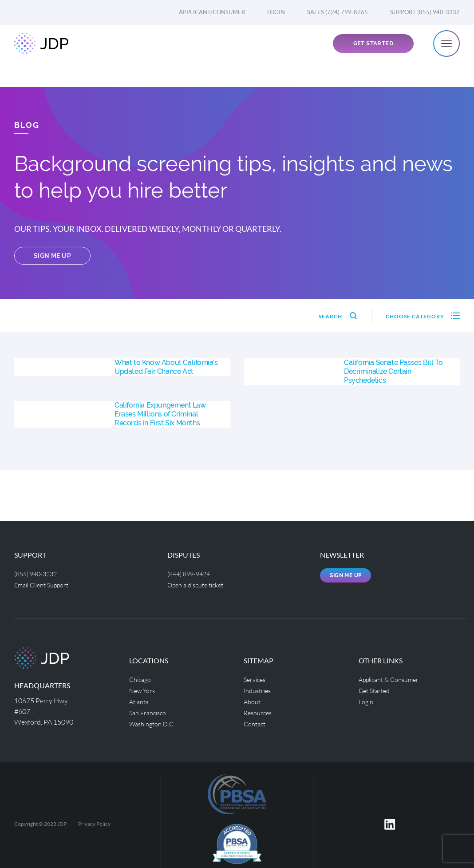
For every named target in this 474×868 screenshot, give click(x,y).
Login (276, 12)
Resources (259, 710)
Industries (259, 689)
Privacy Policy (94, 823)
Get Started (373, 56)
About (253, 700)
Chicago (142, 678)
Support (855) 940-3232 (425, 12)
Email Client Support (46, 584)
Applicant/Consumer (212, 12)
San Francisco (150, 710)
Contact (256, 721)
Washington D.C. (155, 721)
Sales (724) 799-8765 (338, 12)
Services (256, 678)
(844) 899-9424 (191, 573)
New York (144, 689)
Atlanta (140, 700)
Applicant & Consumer (393, 678)
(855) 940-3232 (38, 573)
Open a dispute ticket (200, 584)
